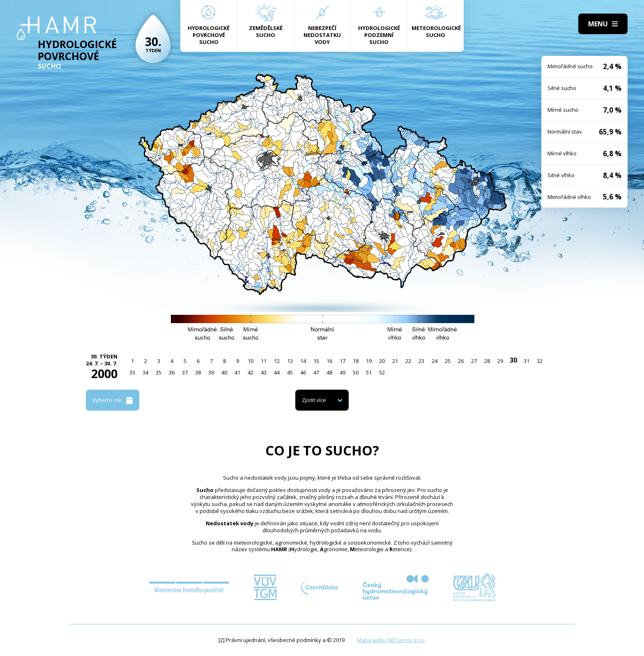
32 (540, 361)
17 (343, 361)
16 (329, 361)
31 (527, 361)
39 (211, 372)
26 (461, 361)
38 (198, 372)
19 (369, 361)
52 (382, 372)
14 (303, 361)
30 (513, 360)
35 (159, 372)
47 (316, 372)
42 (251, 372)
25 (448, 361)
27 (474, 361)
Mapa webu (372, 640)
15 (316, 361)
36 (172, 372)
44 (277, 372)
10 (251, 361)
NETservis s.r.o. (407, 640)
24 (435, 361)
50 (356, 372)
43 (264, 372)
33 (132, 372)
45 (290, 372)
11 (264, 361)
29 (500, 361)
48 (329, 372)
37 (185, 372)
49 (343, 372)
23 (421, 361)
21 (395, 361)
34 (145, 372)
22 (408, 361)
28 (487, 361)
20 (382, 361)
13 (290, 361)
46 (303, 372)
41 (237, 372)
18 (356, 361)
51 (369, 372)
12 (277, 361)
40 (224, 372)
